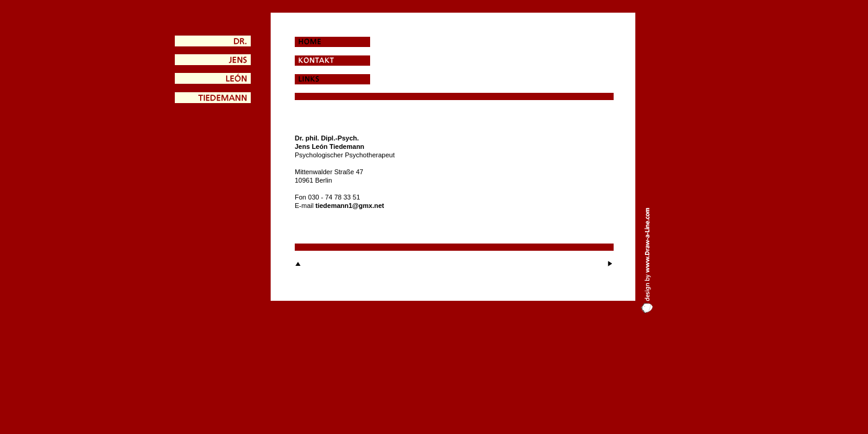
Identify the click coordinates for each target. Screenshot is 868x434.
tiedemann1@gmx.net (350, 206)
